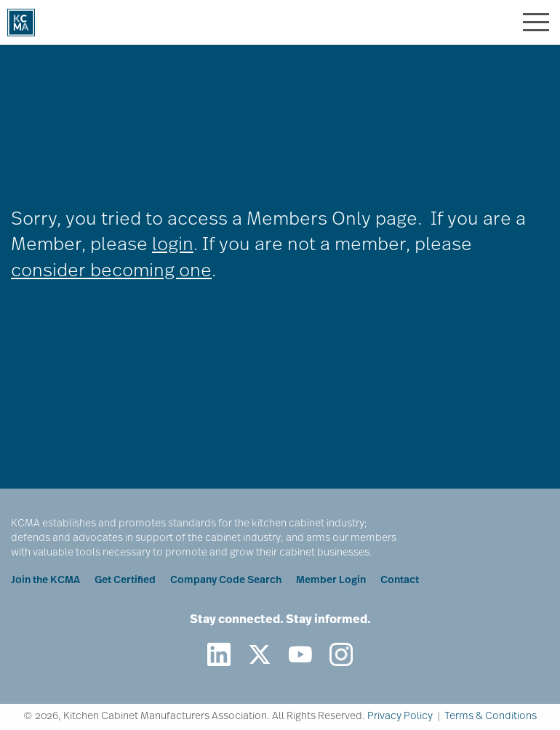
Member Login (331, 581)
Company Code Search (226, 581)
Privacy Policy (400, 717)
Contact (400, 581)
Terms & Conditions (491, 717)
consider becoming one (111, 272)
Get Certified (125, 581)
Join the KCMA (45, 581)
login (173, 245)
